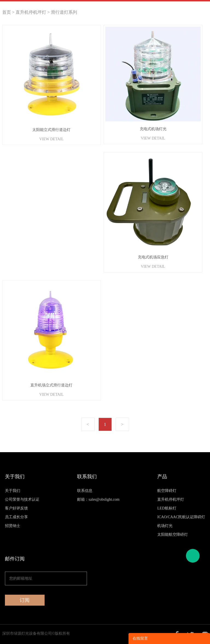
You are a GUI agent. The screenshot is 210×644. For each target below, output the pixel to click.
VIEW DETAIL (52, 139)
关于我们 (13, 491)
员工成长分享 (16, 517)
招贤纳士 (13, 526)
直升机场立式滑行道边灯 (51, 385)
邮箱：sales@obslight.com (98, 499)
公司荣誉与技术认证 (22, 499)
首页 (7, 12)
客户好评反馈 (16, 508)
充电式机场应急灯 (153, 257)
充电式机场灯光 (153, 129)
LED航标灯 (167, 508)
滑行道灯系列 (64, 12)
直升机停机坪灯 (31, 12)
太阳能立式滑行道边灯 (51, 130)
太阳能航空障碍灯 (173, 535)
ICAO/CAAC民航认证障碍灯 (181, 517)
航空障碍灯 (167, 491)
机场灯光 (165, 526)
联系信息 (85, 491)
